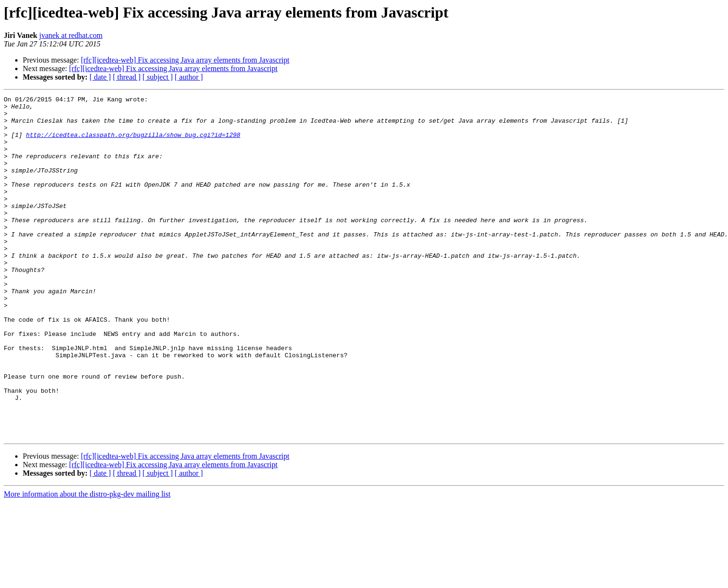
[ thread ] (127, 77)
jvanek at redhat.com (71, 35)
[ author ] (189, 77)
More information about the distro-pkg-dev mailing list (87, 562)
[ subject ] (158, 77)
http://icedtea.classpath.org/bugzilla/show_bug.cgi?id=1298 (133, 143)
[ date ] (100, 77)
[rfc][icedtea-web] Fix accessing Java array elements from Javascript (185, 60)
